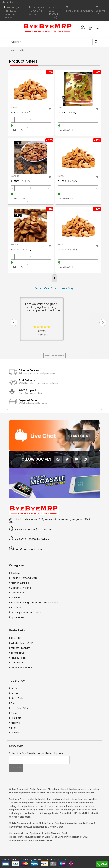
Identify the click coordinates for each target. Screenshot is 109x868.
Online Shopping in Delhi (22, 789)
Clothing (16, 573)
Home (12, 50)
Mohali (65, 789)
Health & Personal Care (24, 578)
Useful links (8, 2)
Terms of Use (18, 653)
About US (16, 638)
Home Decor (18, 593)
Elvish (14, 703)
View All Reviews (54, 355)
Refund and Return (21, 668)
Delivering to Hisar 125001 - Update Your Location (12, 12)
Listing (22, 50)
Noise (14, 713)
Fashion (15, 598)
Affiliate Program (20, 648)
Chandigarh (54, 789)
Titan (14, 728)
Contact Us (17, 663)
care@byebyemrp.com (79, 9)
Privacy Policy (19, 658)
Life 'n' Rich (17, 698)
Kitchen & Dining (20, 583)
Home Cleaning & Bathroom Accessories (34, 603)
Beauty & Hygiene (21, 588)
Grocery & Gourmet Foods (26, 612)
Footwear (16, 607)
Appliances (17, 617)
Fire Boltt (16, 733)
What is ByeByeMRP (22, 643)
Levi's (14, 688)
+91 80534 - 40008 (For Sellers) (55, 12)
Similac (15, 693)
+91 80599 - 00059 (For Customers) (37, 11)
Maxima (15, 723)
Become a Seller (101, 11)
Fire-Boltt (16, 718)
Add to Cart (19, 130)
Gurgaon (41, 789)
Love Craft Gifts (19, 708)
